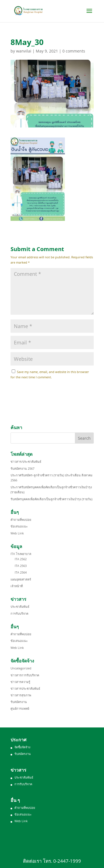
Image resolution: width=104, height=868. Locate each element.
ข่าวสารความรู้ (20, 682)
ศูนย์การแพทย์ (20, 708)
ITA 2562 (21, 559)
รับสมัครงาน (19, 702)
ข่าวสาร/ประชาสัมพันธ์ (26, 461)
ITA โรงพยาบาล (21, 554)
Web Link (17, 533)
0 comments (74, 51)
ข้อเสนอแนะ (19, 526)
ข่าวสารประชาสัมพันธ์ (25, 688)
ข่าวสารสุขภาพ (21, 695)
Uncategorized (21, 668)
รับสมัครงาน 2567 (22, 468)
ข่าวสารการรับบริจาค (25, 675)
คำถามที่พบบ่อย (21, 520)
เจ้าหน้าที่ (17, 586)
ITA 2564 (21, 572)
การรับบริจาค (19, 613)
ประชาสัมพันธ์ (20, 606)
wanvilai (24, 51)
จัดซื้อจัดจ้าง (22, 747)
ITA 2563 (21, 566)
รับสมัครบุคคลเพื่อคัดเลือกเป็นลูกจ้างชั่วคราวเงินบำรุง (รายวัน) (51, 499)
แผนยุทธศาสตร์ (21, 579)
